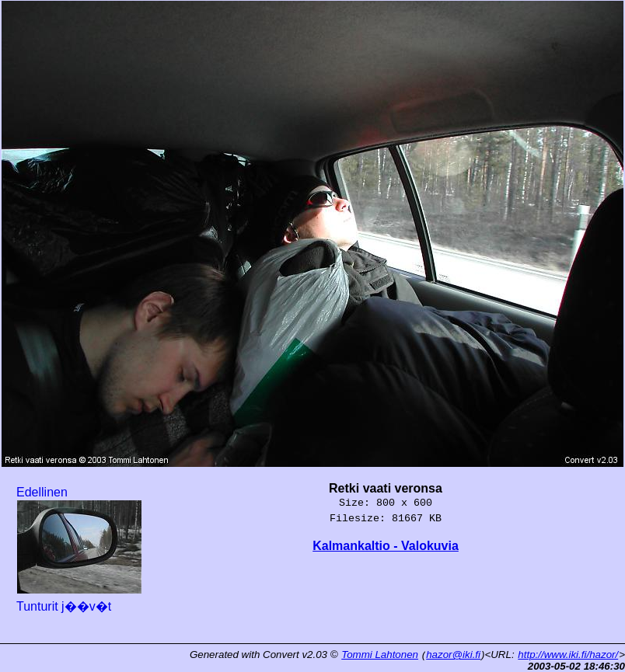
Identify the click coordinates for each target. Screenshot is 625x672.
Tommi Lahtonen (380, 655)
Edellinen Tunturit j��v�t (79, 549)
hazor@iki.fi (453, 655)
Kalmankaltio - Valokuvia (386, 546)
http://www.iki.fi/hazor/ (568, 655)
